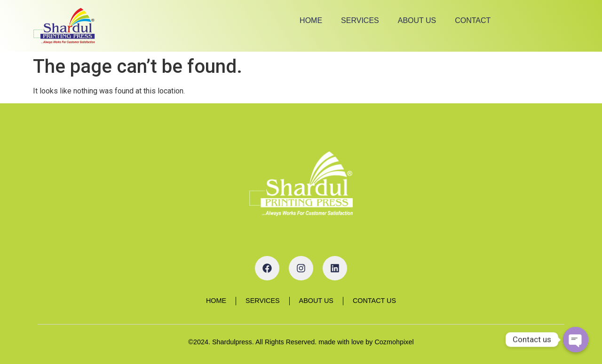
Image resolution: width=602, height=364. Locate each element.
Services (360, 20)
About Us (417, 20)
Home (311, 20)
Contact (473, 20)
